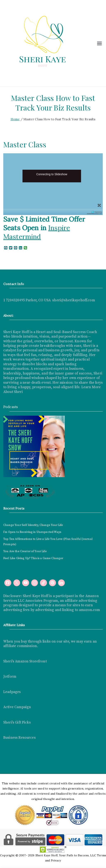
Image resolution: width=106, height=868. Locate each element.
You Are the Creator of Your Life (25, 551)
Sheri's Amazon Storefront (25, 661)
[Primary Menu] (99, 43)
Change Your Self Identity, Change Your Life (33, 525)
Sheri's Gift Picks (17, 722)
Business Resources (19, 738)
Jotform (10, 677)
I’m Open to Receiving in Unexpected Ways (32, 532)
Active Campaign (17, 707)
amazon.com (89, 610)
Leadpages (12, 692)
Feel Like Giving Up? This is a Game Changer (33, 558)
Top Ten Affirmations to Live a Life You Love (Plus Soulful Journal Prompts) (48, 542)
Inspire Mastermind (37, 232)
